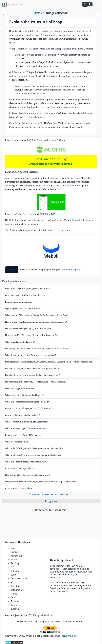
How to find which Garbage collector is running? (28, 475)
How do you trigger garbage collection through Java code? (32, 369)
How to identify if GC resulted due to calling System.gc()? (31, 335)
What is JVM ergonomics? (17, 442)
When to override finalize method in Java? (24, 395)
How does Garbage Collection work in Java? (25, 295)
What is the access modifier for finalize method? (27, 402)
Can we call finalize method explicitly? (23, 415)
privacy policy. (69, 636)
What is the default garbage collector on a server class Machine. (34, 448)
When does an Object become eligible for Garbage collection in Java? (37, 315)
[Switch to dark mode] (90, 4)
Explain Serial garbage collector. (20, 468)
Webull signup (73, 270)
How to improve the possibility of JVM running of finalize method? (36, 382)
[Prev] (4, 14)
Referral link (78, 220)
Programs (51, 501)
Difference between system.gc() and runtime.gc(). (28, 329)
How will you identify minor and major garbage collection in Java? (36, 322)
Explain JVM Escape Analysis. (19, 488)
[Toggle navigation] (96, 4)
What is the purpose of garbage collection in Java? (28, 289)
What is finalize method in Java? (20, 342)
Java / (39, 13)
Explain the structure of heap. (19, 302)
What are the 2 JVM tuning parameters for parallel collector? (33, 455)
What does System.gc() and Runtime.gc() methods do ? (31, 355)
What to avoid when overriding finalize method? (27, 422)
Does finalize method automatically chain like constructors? (33, 375)
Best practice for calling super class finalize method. (29, 408)
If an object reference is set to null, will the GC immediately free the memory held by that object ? (49, 362)
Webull (12, 270)
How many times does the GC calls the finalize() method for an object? (37, 349)
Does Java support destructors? (20, 388)
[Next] (98, 14)
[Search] (85, 4)
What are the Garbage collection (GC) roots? (26, 428)
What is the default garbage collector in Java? (26, 462)
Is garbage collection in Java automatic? (24, 309)
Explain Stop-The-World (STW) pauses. (23, 435)
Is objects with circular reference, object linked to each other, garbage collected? (42, 482)
